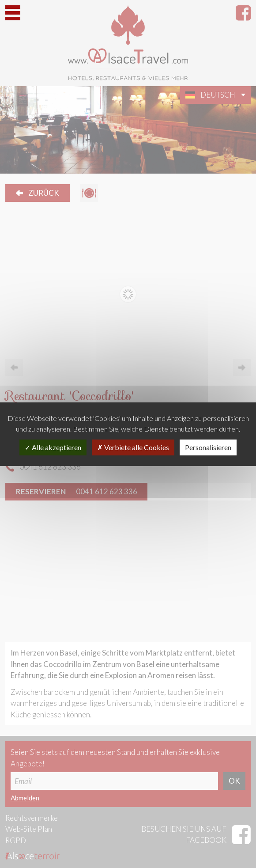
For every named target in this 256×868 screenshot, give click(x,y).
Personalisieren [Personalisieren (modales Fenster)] (208, 447)
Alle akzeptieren (53, 447)
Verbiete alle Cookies (133, 447)
